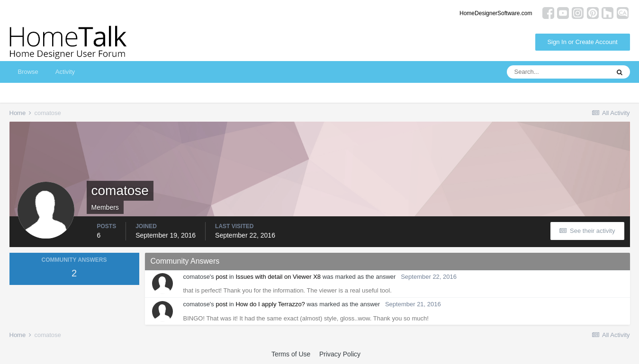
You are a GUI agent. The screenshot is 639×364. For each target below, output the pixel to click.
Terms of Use (291, 354)
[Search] (558, 72)
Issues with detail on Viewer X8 (278, 277)
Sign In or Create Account (582, 42)
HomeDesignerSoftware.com (496, 13)
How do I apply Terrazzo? (270, 304)
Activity (65, 72)
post (221, 277)
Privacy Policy (340, 354)
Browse (28, 72)
